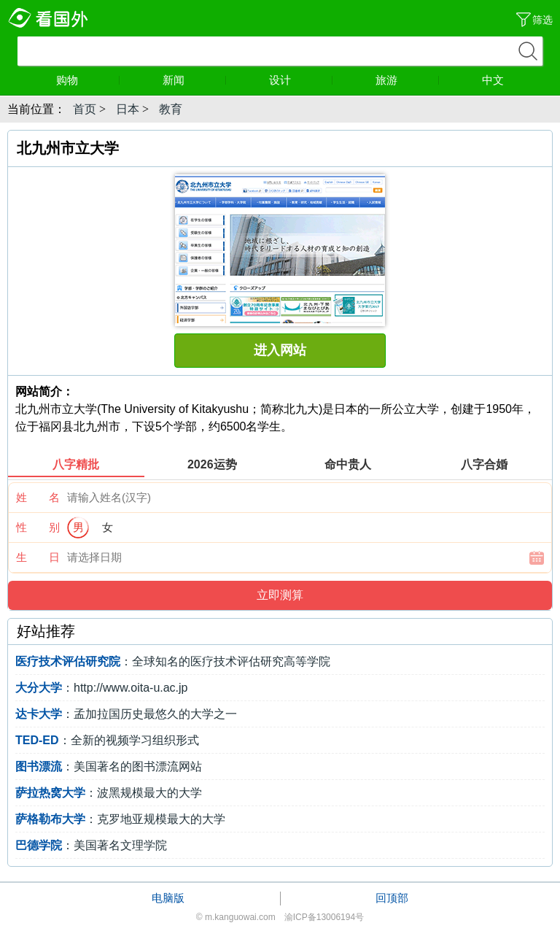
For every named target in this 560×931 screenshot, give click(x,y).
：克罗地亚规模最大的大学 (120, 819)
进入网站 (280, 350)
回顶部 (392, 898)
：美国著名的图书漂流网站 (109, 766)
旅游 (408, 80)
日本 (128, 109)
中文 (493, 80)
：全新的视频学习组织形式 (107, 740)
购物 (88, 80)
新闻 (195, 80)
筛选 (542, 20)
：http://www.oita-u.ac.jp (102, 688)
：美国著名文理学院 (91, 845)
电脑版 (168, 898)
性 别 (38, 527)
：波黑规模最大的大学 (109, 793)
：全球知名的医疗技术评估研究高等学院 (173, 661)
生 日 (38, 557)
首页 (85, 109)
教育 (171, 109)
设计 (301, 80)
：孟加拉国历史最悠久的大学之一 (126, 714)
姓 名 (38, 497)
